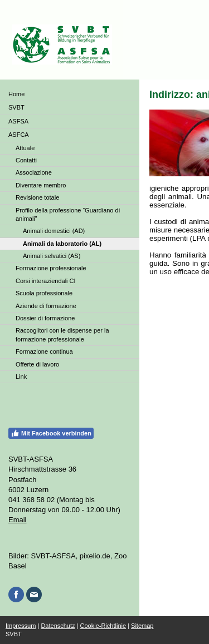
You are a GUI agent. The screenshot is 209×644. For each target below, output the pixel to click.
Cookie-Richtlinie (103, 626)
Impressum (21, 626)
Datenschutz (58, 626)
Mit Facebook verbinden (51, 433)
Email (18, 520)
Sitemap (142, 626)
